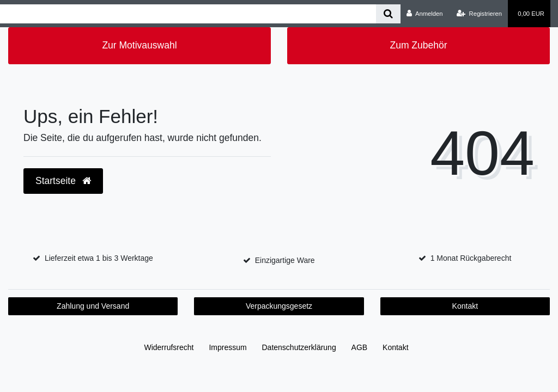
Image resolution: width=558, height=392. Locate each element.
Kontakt (465, 306)
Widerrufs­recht (169, 347)
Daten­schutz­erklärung (299, 347)
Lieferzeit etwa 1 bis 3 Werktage (99, 258)
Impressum (228, 347)
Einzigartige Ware (285, 260)
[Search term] (188, 14)
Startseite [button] (63, 181)
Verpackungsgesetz (279, 306)
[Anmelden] (425, 14)
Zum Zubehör (418, 45)
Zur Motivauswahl (139, 45)
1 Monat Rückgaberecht (471, 258)
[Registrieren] (479, 14)
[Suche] (388, 14)
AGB (360, 347)
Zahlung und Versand (93, 306)
